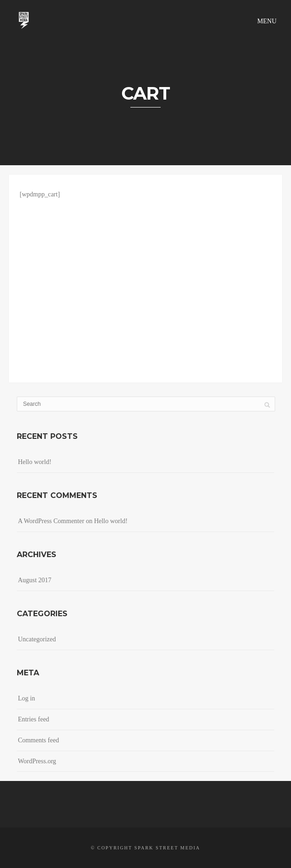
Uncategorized (37, 639)
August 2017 (34, 580)
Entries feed (33, 719)
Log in (26, 698)
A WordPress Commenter (51, 521)
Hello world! (34, 462)
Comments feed (38, 740)
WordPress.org (37, 761)
